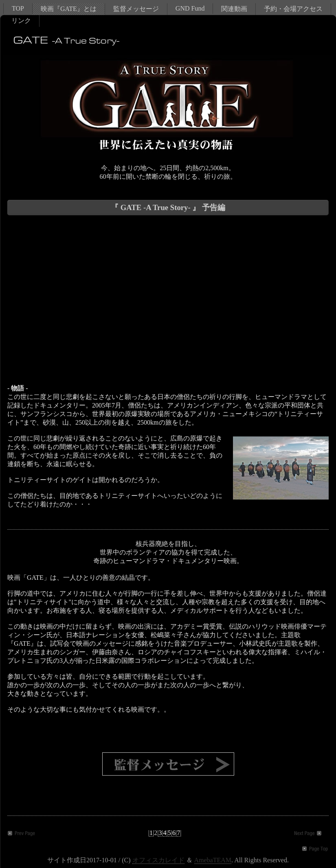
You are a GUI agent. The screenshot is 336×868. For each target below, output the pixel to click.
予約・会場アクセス (293, 9)
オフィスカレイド (158, 860)
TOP (18, 8)
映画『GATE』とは (69, 9)
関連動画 (234, 9)
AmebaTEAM (213, 860)
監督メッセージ (136, 9)
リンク (21, 21)
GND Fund (190, 8)
